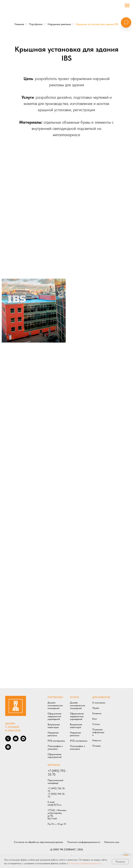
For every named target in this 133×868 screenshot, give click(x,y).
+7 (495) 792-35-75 (57, 773)
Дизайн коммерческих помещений (55, 705)
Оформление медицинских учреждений (54, 716)
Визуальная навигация (54, 726)
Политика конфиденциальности (84, 842)
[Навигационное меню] (127, 6)
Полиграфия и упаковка (55, 747)
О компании (99, 703)
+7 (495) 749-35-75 (56, 795)
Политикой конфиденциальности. (85, 863)
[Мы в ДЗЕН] (8, 749)
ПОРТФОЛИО (55, 697)
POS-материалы (56, 741)
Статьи (96, 724)
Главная (19, 24)
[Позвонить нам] (8, 740)
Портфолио (36, 24)
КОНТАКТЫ (54, 765)
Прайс (96, 708)
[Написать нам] (16, 740)
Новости (97, 740)
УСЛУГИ (74, 697)
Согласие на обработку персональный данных (38, 842)
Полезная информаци (98, 731)
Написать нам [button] (112, 842)
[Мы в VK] (23, 740)
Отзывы (96, 746)
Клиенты (97, 713)
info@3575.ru (54, 805)
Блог (95, 719)
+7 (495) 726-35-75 (57, 790)
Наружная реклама (59, 24)
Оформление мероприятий (55, 756)
